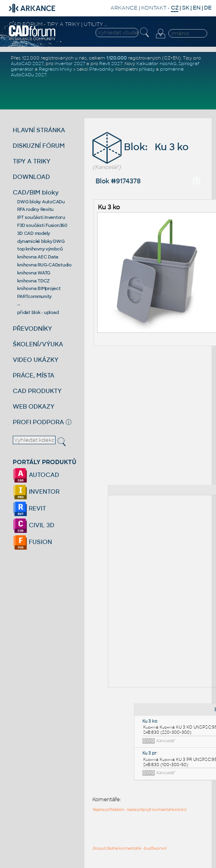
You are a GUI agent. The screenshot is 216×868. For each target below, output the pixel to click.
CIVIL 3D (34, 525)
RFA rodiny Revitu (35, 209)
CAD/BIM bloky (36, 192)
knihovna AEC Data (38, 257)
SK (186, 8)
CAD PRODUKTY (37, 391)
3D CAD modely (34, 233)
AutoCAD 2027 (27, 64)
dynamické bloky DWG (41, 241)
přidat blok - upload (38, 312)
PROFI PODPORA (38, 422)
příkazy (147, 69)
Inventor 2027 (70, 64)
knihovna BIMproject (39, 288)
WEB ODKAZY (34, 406)
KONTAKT (154, 8)
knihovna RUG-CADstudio (44, 265)
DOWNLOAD (31, 177)
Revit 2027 (111, 64)
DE (208, 8)
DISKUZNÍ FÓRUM (39, 146)
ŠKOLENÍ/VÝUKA (38, 344)
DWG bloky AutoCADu (41, 202)
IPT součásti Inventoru (41, 217)
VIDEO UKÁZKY (36, 360)
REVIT (29, 508)
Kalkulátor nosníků (156, 64)
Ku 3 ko (109, 207)
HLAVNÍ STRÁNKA (39, 130)
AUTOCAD (36, 475)
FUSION (32, 542)
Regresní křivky (55, 69)
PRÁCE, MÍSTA (34, 375)
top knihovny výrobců (40, 249)
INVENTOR (36, 492)
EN (197, 8)
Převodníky (101, 69)
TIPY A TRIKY (32, 161)
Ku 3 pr (149, 753)
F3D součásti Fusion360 (42, 225)
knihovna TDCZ (33, 281)
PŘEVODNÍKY (32, 329)
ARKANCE (124, 8)
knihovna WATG (34, 273)
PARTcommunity (34, 296)
